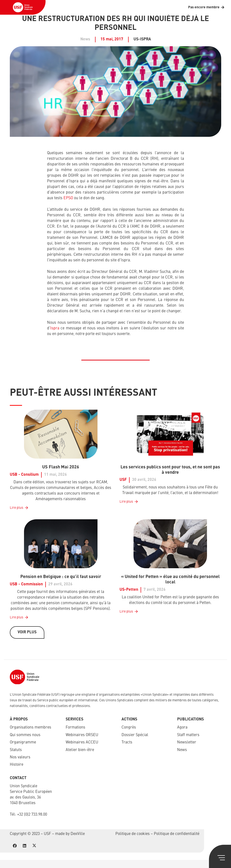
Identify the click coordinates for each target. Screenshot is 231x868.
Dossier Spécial (135, 735)
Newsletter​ (187, 742)
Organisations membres (30, 728)
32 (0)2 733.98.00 (33, 815)
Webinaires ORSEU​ (82, 735)
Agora (182, 728)
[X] (34, 846)
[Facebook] (15, 846)
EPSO (68, 198)
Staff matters (188, 735)
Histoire (17, 765)
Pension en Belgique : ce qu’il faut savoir (61, 577)
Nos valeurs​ (20, 757)
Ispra (55, 328)
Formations (75, 728)
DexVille (78, 834)
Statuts (16, 750)
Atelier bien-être (80, 750)
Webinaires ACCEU (82, 742)
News (182, 750)
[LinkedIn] (24, 846)
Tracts (127, 742)
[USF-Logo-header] (23, 7)
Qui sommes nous (25, 735)
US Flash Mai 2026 (61, 467)
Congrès (129, 728)
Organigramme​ (23, 742)
